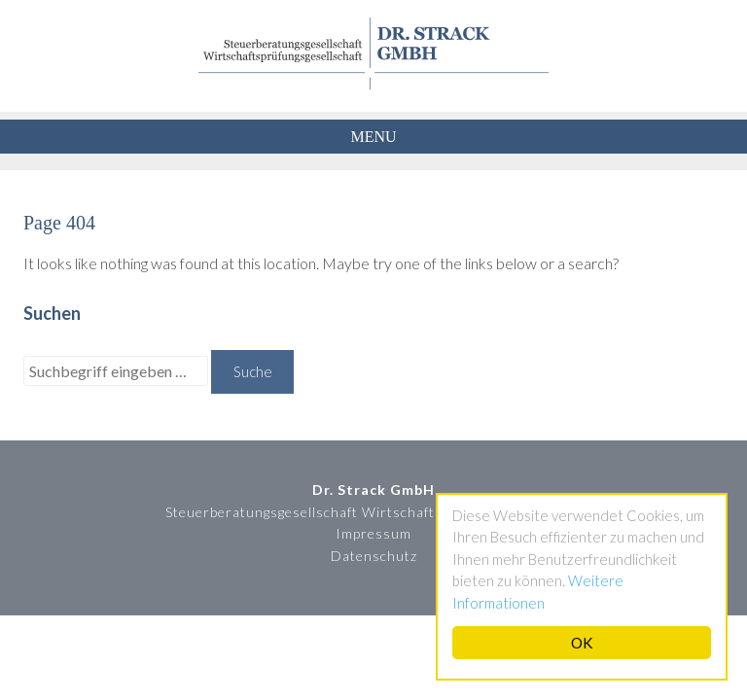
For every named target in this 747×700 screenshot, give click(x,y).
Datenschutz (374, 556)
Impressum (373, 533)
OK (582, 643)
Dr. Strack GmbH (373, 53)
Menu (373, 137)
